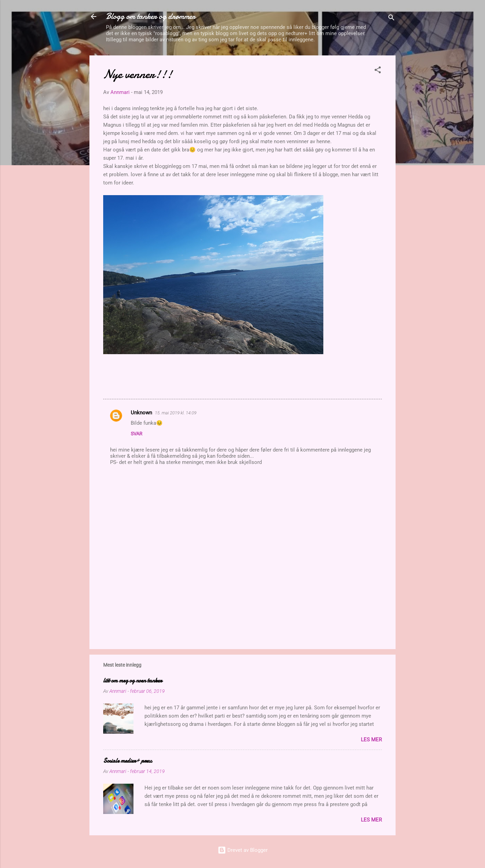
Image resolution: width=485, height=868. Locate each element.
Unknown (141, 413)
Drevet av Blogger (243, 850)
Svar (137, 434)
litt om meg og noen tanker (133, 681)
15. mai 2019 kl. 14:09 (176, 413)
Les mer (371, 740)
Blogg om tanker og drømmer (151, 16)
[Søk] (391, 19)
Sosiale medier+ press (128, 761)
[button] (378, 71)
